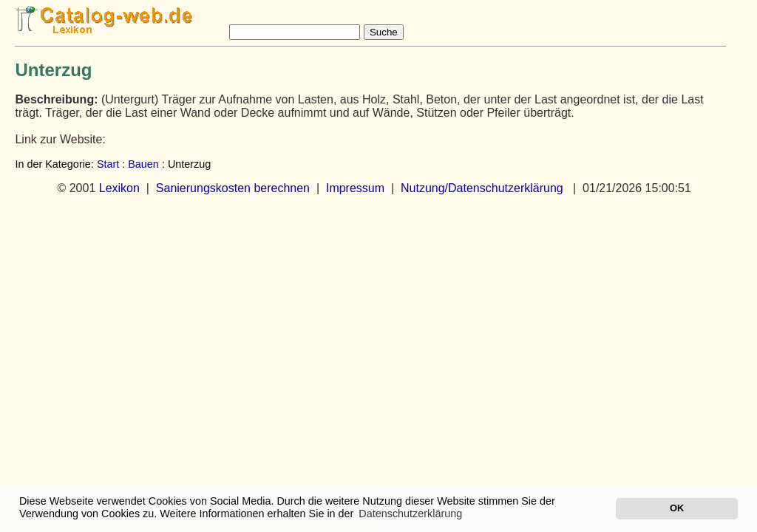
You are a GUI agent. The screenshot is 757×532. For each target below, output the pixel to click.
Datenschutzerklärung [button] (410, 514)
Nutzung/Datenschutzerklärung (482, 188)
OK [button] (677, 508)
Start (108, 164)
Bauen (143, 164)
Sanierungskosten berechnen (233, 188)
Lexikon (119, 188)
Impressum (355, 188)
